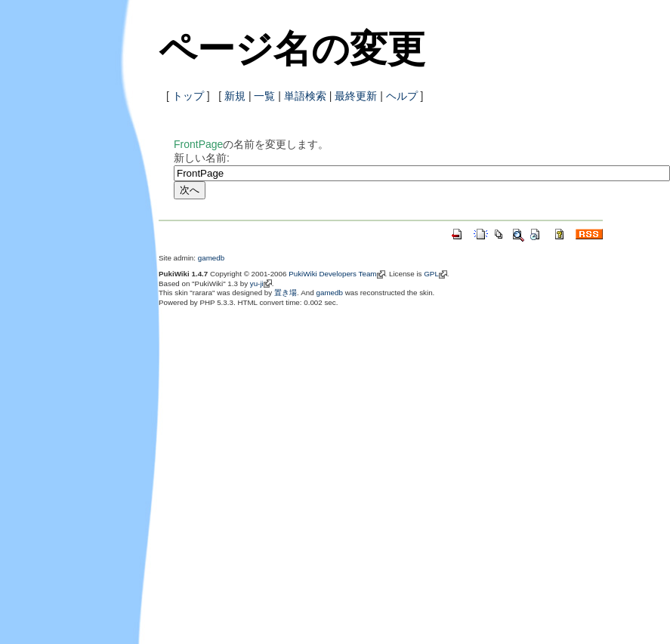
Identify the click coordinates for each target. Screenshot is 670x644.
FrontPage (198, 144)
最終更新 (356, 96)
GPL (431, 274)
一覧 (264, 96)
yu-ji (257, 283)
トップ (188, 96)
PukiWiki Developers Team (332, 274)
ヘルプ (402, 96)
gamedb (211, 258)
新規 (235, 96)
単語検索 (305, 96)
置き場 (286, 293)
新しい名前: (202, 158)
